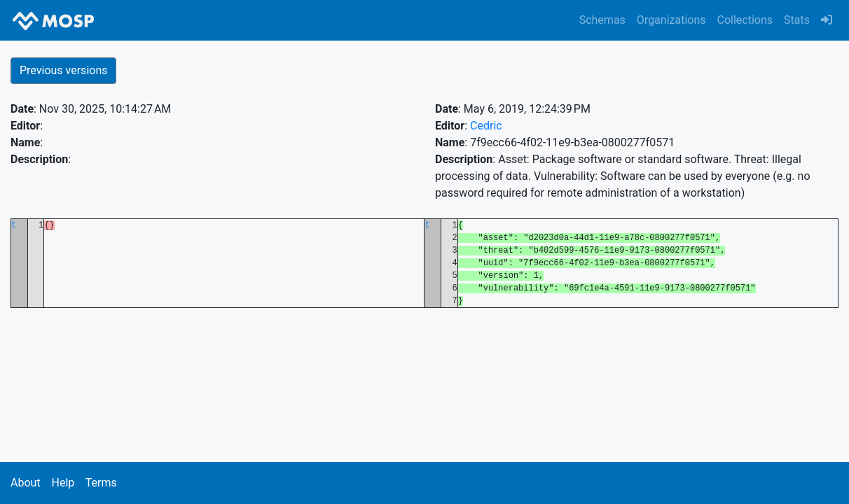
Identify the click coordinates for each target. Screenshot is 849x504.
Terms (101, 483)
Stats (797, 20)
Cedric (486, 126)
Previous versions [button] (63, 70)
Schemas (602, 20)
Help (63, 483)
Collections (745, 20)
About (26, 483)
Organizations (671, 20)
